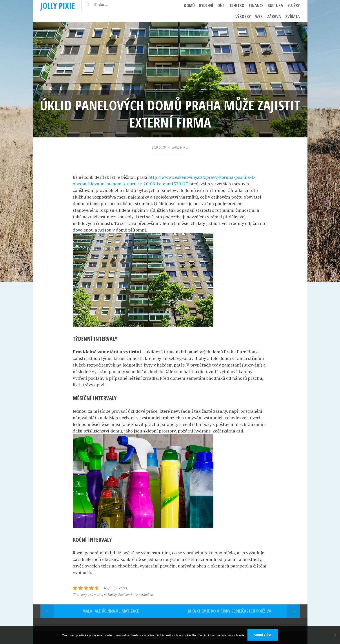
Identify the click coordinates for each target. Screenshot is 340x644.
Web (259, 16)
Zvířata (293, 16)
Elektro (237, 5)
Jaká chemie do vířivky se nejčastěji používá (229, 611)
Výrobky (243, 16)
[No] (335, 635)
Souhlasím (263, 635)
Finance (256, 5)
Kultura (275, 5)
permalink (146, 595)
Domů (189, 5)
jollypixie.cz (180, 147)
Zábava (274, 16)
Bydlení (206, 5)
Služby (294, 5)
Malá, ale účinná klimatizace (111, 611)
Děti (222, 5)
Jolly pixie (58, 6)
